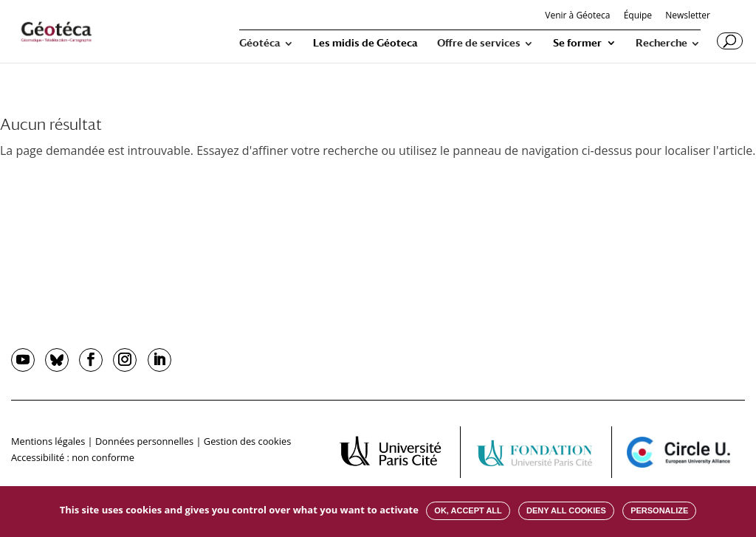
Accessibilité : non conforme (73, 457)
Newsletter (688, 16)
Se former (577, 43)
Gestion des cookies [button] (247, 441)
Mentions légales (48, 441)
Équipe (638, 16)
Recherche (661, 43)
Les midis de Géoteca (365, 43)
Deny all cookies (566, 510)
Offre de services (479, 43)
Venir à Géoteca (577, 16)
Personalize (659, 510)
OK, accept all (468, 510)
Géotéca (260, 43)
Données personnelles (144, 441)
